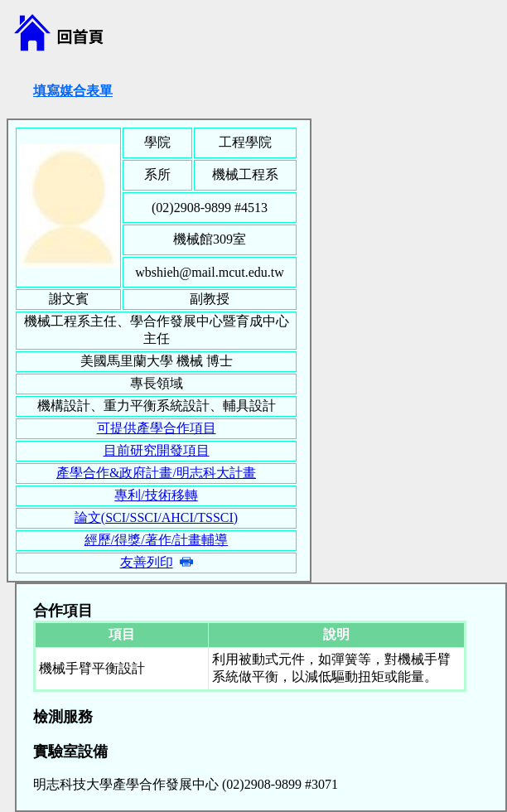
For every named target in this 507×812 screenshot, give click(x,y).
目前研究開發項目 (157, 450)
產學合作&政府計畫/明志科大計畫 (156, 473)
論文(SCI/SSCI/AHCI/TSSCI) (156, 517)
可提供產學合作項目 (157, 428)
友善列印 (147, 562)
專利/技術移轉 (156, 495)
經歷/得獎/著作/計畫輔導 (156, 540)
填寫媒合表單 (73, 91)
